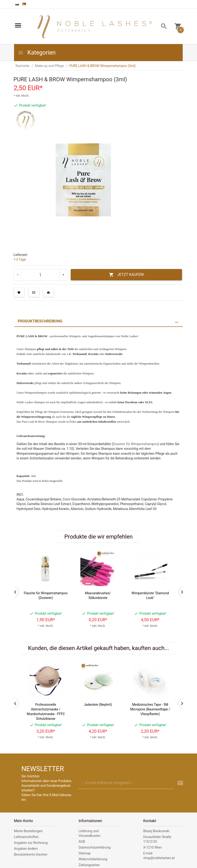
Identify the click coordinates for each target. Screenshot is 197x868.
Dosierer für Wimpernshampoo (135, 444)
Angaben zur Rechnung (31, 843)
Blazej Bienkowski (156, 831)
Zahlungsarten (89, 865)
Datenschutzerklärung (95, 847)
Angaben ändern (26, 849)
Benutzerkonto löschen (31, 854)
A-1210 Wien (153, 847)
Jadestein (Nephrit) (98, 705)
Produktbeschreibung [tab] (40, 321)
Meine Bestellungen (28, 831)
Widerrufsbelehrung (93, 859)
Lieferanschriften (26, 837)
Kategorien (37, 53)
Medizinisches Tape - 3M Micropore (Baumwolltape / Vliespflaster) (150, 709)
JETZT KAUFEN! (127, 275)
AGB (82, 842)
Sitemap (85, 853)
